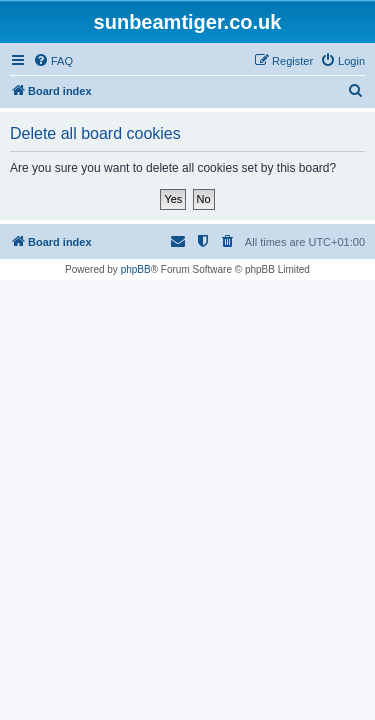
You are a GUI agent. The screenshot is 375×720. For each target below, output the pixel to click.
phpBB (136, 269)
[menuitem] (53, 61)
